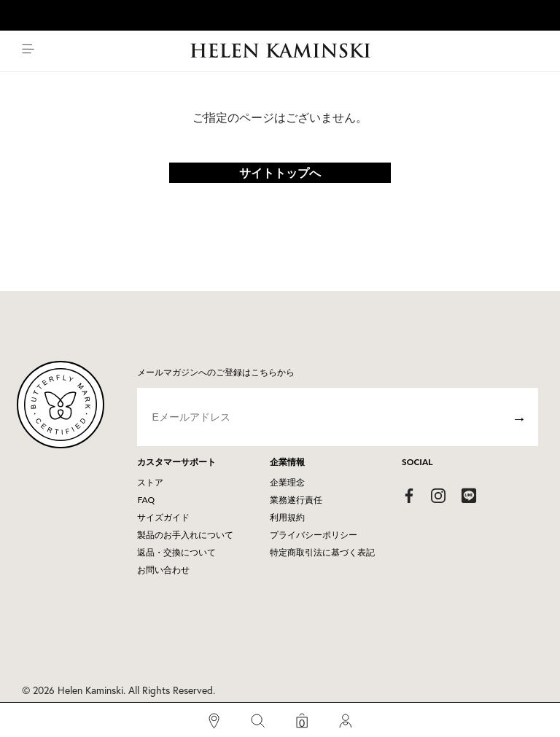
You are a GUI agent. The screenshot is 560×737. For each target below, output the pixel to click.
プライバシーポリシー (314, 535)
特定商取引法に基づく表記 (322, 552)
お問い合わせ (163, 570)
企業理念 (287, 482)
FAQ (146, 500)
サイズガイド (163, 517)
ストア (150, 482)
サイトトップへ (280, 172)
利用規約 (287, 517)
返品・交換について (176, 552)
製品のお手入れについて (185, 535)
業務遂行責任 (296, 500)
